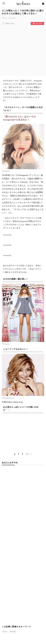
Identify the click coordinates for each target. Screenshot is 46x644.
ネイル (5, 632)
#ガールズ (12, 18)
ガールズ (13, 632)
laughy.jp (7, 171)
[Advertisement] (23, 49)
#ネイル (4, 18)
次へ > (29, 454)
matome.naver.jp (9, 398)
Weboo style (10, 23)
